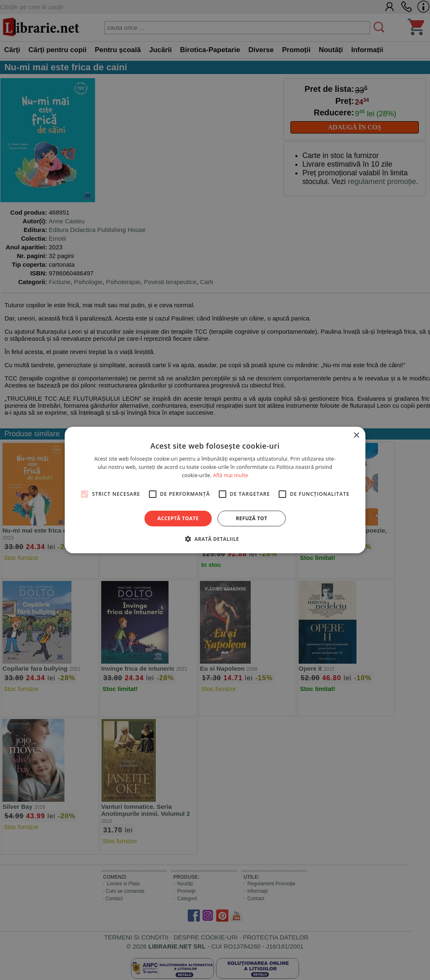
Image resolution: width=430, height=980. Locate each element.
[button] (215, 539)
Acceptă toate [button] (178, 518)
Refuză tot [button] (252, 518)
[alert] (215, 490)
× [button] (356, 436)
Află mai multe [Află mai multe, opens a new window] (231, 475)
